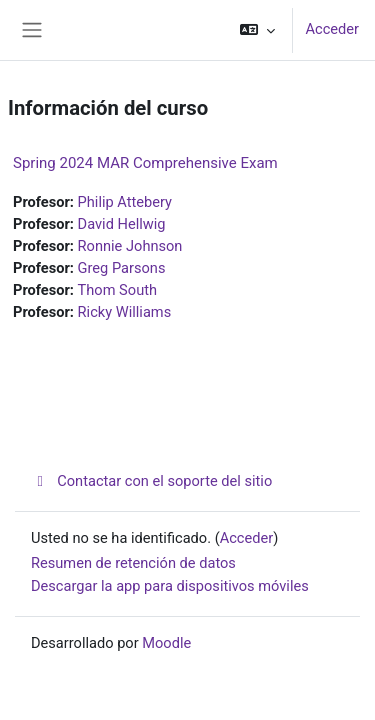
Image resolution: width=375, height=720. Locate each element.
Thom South (117, 290)
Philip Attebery (125, 202)
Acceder (332, 29)
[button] (257, 30)
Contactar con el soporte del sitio (151, 481)
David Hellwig (122, 224)
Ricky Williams (125, 312)
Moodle (166, 643)
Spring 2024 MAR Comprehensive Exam (145, 163)
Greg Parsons (122, 268)
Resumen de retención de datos (133, 563)
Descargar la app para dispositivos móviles (170, 586)
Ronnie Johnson (130, 246)
